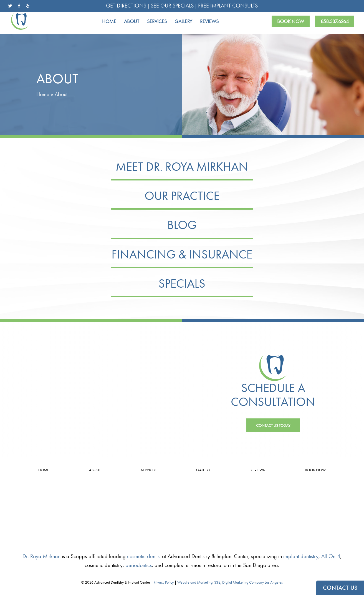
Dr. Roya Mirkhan (41, 556)
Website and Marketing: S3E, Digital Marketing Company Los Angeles (230, 582)
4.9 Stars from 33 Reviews (61, 506)
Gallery (203, 470)
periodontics (139, 565)
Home (43, 94)
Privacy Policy (164, 582)
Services (149, 470)
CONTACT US (340, 588)
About (95, 470)
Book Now (315, 470)
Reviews (258, 470)
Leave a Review (61, 515)
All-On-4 (331, 556)
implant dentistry (301, 556)
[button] (273, 425)
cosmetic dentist (144, 556)
